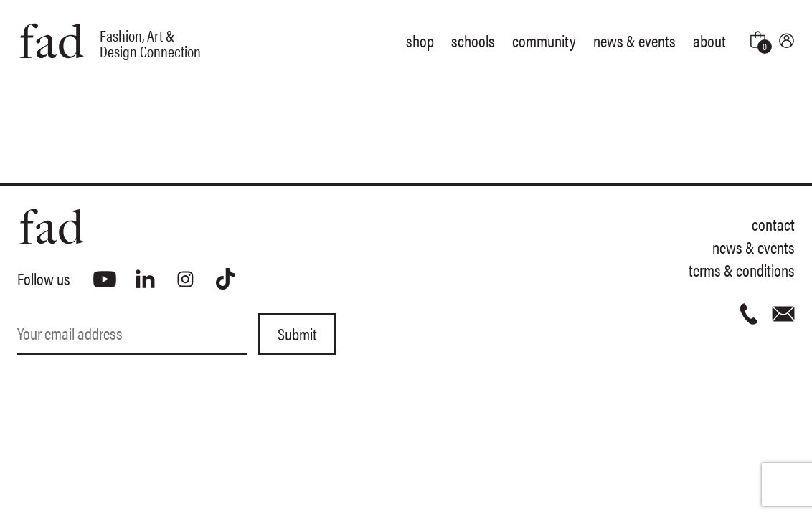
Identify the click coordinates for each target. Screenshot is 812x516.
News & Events (634, 40)
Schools (473, 40)
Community (544, 40)
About (709, 40)
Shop (420, 40)
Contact (773, 224)
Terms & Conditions (742, 270)
